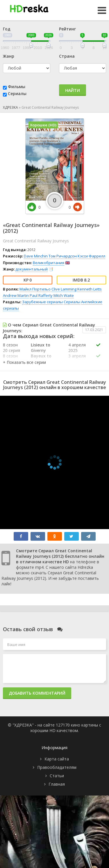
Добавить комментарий (37, 693)
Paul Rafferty (41, 295)
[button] (24, 362)
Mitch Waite (64, 295)
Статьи (57, 776)
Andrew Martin (16, 295)
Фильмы (17, 87)
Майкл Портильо (35, 289)
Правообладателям (57, 767)
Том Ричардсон (63, 256)
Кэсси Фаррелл (91, 256)
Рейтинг (67, 29)
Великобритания (49, 263)
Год (7, 29)
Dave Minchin (36, 256)
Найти (73, 90)
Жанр (9, 56)
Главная (57, 784)
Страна (67, 56)
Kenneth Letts (90, 289)
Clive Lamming (64, 289)
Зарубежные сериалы (42, 302)
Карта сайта (57, 759)
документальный (32, 269)
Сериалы (17, 93)
